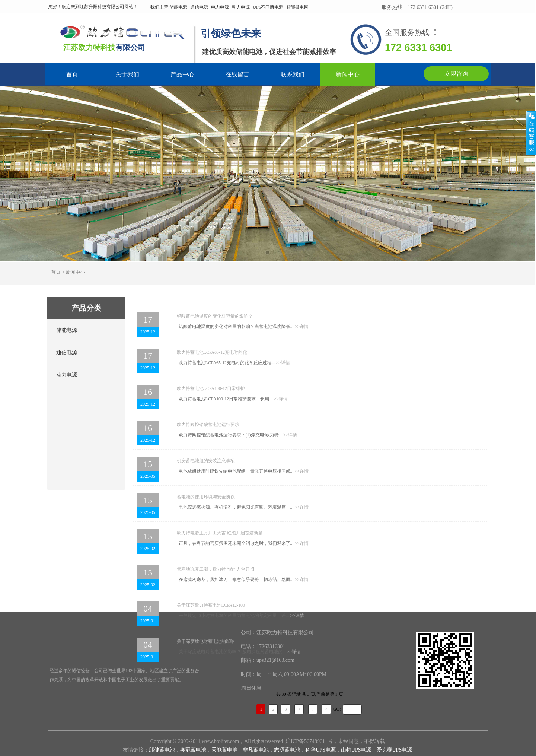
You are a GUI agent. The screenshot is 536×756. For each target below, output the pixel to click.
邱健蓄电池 (162, 750)
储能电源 (67, 330)
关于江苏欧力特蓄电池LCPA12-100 (211, 605)
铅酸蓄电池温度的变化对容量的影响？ (215, 316)
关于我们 (127, 74)
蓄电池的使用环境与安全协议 (206, 497)
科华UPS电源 (320, 750)
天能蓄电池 (224, 750)
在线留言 (237, 74)
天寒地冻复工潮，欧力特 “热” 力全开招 (216, 569)
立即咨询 (456, 74)
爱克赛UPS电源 (395, 750)
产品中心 (182, 74)
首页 (72, 74)
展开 (531, 133)
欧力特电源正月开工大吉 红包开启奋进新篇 (220, 533)
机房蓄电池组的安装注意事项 (206, 461)
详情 (302, 327)
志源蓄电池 (287, 750)
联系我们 (293, 74)
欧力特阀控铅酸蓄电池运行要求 (208, 425)
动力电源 (67, 375)
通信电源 (67, 352)
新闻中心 (348, 74)
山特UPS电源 (356, 750)
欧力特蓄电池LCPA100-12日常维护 (211, 388)
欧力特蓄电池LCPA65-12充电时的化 (212, 352)
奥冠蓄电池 (193, 750)
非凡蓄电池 (256, 750)
